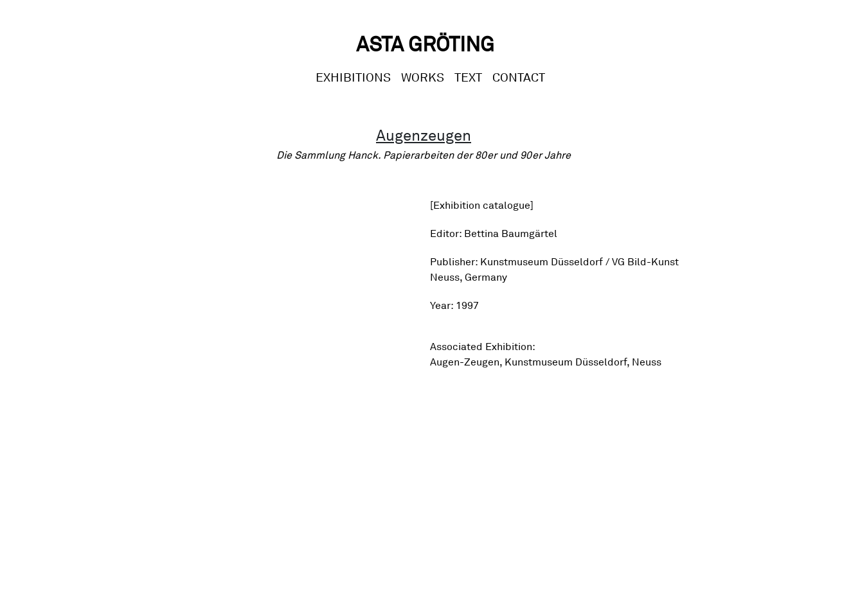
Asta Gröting (425, 44)
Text (468, 77)
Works (423, 77)
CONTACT (519, 77)
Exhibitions (353, 77)
